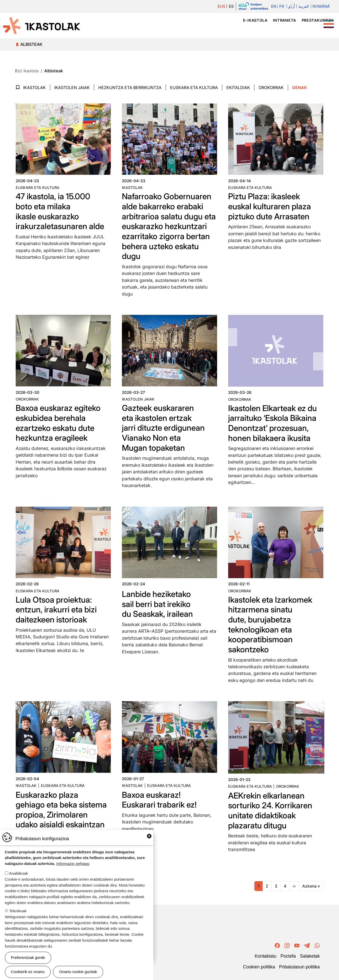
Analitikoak (18, 873)
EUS (221, 6)
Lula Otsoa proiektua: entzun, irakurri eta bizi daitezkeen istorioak (57, 609)
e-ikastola (255, 20)
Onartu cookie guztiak (78, 972)
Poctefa (288, 955)
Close (149, 836)
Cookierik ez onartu (28, 972)
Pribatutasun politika (299, 965)
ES (231, 6)
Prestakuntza (318, 20)
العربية (304, 6)
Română (321, 6)
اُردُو (292, 6)
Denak (300, 88)
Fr (282, 6)
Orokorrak (271, 88)
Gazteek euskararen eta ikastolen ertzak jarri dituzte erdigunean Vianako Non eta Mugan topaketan (164, 427)
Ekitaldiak (238, 88)
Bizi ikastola (308, 29)
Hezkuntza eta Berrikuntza (130, 88)
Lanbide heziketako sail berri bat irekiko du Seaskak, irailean (158, 603)
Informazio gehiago (73, 864)
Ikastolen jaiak (72, 88)
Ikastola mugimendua (154, 29)
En (273, 6)
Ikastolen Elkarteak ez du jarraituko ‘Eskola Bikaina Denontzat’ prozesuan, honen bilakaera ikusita (274, 422)
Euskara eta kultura (38, 188)
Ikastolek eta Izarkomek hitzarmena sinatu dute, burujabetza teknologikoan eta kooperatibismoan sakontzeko (271, 623)
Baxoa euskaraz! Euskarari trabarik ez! (160, 798)
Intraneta (284, 20)
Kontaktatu (265, 955)
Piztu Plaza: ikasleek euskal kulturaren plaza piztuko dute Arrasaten (270, 206)
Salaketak (310, 955)
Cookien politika (259, 965)
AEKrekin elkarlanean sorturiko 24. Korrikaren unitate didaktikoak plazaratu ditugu (271, 809)
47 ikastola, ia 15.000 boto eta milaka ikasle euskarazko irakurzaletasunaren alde (60, 211)
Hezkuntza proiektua (258, 29)
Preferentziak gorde (28, 957)
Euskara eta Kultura (194, 88)
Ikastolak (210, 29)
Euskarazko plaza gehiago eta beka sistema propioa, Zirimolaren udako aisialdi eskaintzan (62, 808)
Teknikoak (18, 911)
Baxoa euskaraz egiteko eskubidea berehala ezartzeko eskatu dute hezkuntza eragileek (59, 422)
